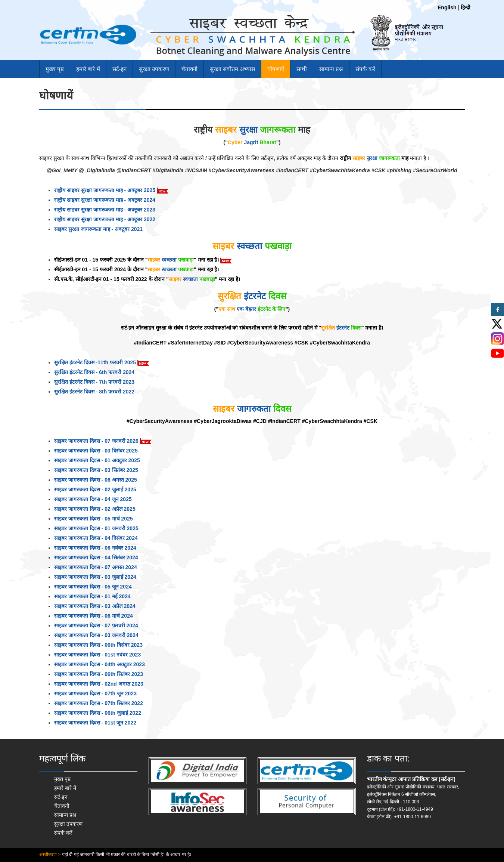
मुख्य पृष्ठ (55, 69)
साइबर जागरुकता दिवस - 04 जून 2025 (93, 499)
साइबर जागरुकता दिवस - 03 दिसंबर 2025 (96, 451)
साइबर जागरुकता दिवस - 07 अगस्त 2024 (96, 567)
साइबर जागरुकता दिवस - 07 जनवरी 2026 (103, 441)
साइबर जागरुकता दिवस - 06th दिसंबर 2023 (98, 645)
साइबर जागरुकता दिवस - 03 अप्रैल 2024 (95, 606)
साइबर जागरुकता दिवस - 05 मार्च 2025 (94, 519)
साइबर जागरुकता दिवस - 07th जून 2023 (95, 693)
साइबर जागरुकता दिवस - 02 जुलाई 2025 (95, 489)
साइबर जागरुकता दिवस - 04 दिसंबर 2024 (96, 538)
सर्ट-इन (119, 69)
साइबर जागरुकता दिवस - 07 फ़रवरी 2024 (96, 625)
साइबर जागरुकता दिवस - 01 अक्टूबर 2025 (97, 460)
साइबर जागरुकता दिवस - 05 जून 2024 (93, 587)
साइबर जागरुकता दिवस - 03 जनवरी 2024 (96, 635)
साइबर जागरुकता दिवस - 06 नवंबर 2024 (95, 548)
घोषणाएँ (276, 69)
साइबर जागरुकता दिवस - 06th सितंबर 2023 (99, 674)
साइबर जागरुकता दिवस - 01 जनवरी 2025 (96, 528)
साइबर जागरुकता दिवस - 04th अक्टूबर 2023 (99, 664)
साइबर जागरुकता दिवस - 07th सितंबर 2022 (99, 703)
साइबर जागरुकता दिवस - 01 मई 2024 (92, 596)
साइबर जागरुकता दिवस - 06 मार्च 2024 (94, 616)
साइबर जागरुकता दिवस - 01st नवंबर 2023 (97, 655)
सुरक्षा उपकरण (154, 69)
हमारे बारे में (88, 69)
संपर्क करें (365, 69)
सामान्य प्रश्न (331, 69)
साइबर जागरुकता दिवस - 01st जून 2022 (95, 723)
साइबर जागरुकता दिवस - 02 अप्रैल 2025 (95, 509)
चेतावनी (189, 69)
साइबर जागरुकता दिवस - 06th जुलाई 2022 (98, 713)
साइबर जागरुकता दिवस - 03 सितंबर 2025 (96, 470)
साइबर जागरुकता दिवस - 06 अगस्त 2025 (96, 480)
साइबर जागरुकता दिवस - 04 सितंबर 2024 (96, 557)
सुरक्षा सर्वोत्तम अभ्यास (232, 69)
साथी (302, 69)
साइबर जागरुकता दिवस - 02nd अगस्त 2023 (99, 684)
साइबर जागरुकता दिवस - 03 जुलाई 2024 (95, 577)
